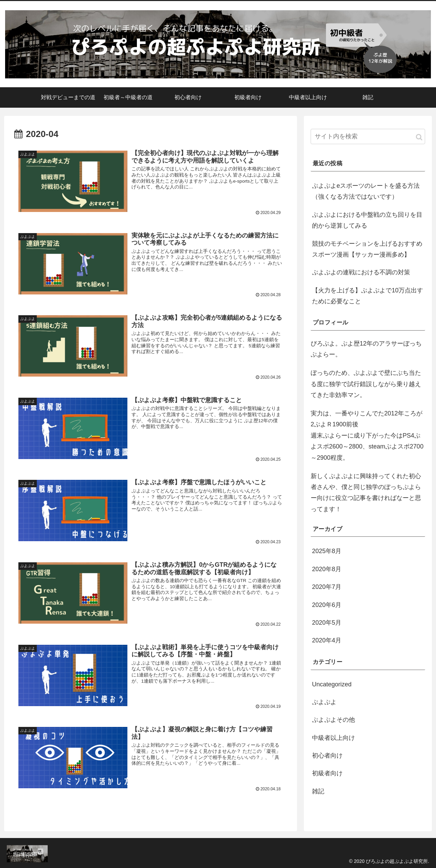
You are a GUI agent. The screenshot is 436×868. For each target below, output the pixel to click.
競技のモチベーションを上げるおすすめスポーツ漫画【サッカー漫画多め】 (367, 249)
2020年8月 (327, 569)
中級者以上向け (333, 738)
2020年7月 (327, 587)
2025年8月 (327, 551)
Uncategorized (332, 684)
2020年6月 (327, 605)
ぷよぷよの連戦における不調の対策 (361, 272)
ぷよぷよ (324, 702)
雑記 (318, 791)
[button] (419, 137)
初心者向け (327, 756)
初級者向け (327, 773)
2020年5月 (327, 623)
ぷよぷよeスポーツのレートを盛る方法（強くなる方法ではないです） (366, 191)
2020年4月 (327, 640)
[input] (368, 136)
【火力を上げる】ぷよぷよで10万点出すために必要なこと (368, 296)
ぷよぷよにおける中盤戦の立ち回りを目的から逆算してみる (367, 220)
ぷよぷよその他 (333, 720)
